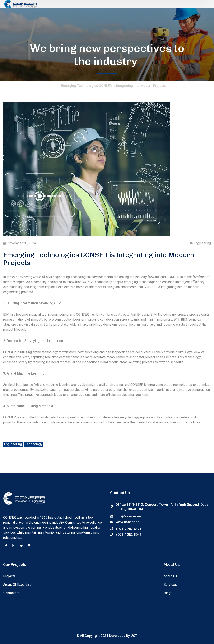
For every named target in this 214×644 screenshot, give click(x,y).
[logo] (20, 4)
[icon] (6, 546)
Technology (34, 444)
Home (52, 86)
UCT (134, 636)
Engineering (202, 243)
